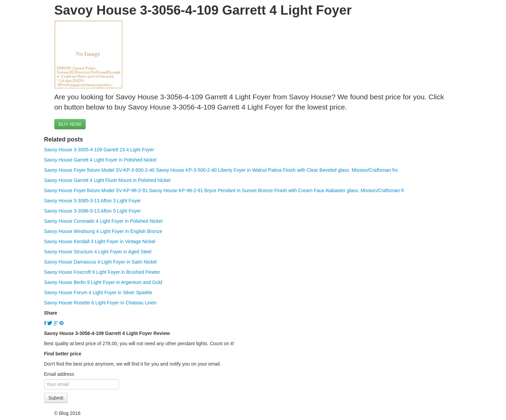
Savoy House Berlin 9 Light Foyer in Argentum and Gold (103, 282)
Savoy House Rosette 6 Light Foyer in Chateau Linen (100, 303)
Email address (59, 374)
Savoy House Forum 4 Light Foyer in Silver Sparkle (98, 292)
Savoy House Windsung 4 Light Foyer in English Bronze (103, 231)
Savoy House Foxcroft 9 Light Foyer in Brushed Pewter (102, 272)
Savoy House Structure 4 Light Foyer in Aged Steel (98, 252)
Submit (56, 398)
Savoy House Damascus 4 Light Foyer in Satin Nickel (100, 262)
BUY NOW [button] (70, 124)
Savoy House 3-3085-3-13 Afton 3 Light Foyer (93, 201)
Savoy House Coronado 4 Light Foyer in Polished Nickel (103, 221)
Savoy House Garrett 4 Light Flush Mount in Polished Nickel (107, 180)
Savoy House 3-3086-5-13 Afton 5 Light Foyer (93, 211)
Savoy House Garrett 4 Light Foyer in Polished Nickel (100, 160)
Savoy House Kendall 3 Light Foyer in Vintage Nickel (100, 241)
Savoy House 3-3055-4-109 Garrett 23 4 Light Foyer (99, 150)
